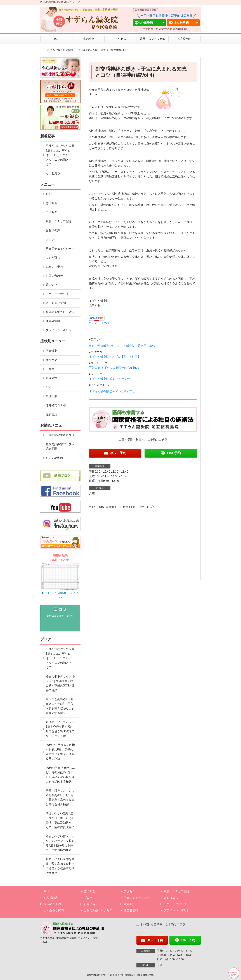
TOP (56, 39)
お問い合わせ (54, 276)
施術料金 (88, 39)
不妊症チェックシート (60, 249)
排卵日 (50, 387)
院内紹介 (51, 285)
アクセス (120, 39)
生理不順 (51, 396)
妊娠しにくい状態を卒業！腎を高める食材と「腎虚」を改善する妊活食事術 (60, 866)
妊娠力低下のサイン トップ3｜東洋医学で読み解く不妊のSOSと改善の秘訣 (60, 683)
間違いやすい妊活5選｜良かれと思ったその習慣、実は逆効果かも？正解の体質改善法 (60, 820)
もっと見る (53, 173)
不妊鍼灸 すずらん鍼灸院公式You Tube (114, 368)
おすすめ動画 (54, 458)
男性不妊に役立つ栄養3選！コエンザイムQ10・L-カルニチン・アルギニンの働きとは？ (60, 155)
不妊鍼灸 (51, 351)
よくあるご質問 (56, 303)
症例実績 (51, 414)
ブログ (50, 239)
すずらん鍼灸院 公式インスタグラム (112, 391)
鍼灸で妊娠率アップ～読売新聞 (60, 447)
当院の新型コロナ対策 (60, 312)
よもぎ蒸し (53, 258)
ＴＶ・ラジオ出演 (57, 294)
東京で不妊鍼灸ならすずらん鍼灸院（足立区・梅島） (123, 346)
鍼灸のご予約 (54, 267)
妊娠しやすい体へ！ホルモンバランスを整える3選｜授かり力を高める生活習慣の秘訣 (60, 843)
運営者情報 (53, 321)
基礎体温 (51, 378)
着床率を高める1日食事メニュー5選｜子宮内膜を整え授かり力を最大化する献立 (60, 706)
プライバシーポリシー (60, 330)
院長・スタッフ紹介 (153, 39)
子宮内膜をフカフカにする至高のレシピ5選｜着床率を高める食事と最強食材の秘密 (60, 797)
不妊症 (50, 369)
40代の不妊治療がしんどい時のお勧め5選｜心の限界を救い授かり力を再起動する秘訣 (60, 775)
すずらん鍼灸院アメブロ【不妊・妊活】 (115, 357)
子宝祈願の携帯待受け (60, 435)
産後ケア (51, 360)
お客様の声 (185, 39)
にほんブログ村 (99, 323)
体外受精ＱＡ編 (56, 405)
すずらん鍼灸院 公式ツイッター (109, 379)
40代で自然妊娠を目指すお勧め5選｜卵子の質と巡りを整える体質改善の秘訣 (60, 752)
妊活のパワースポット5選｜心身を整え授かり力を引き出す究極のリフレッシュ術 (60, 729)
